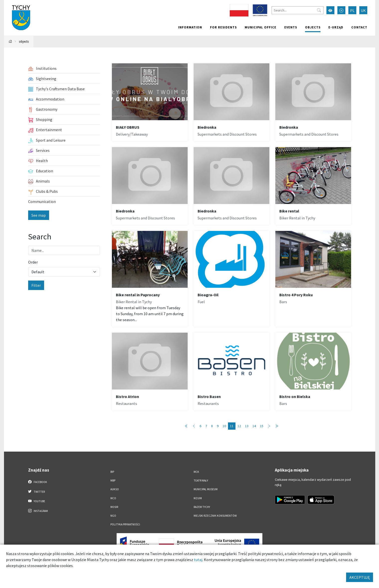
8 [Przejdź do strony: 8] (212, 426)
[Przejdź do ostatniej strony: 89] (277, 426)
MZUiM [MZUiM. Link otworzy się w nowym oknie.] (198, 498)
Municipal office (261, 27)
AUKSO (115, 489)
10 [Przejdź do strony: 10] (224, 426)
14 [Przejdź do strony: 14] (254, 426)
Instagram (38, 511)
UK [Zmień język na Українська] (363, 10)
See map (39, 215)
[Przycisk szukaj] (319, 10)
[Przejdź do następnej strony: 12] (269, 426)
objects (313, 27)
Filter (36, 285)
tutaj (198, 560)
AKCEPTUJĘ (360, 577)
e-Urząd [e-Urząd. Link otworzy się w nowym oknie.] (336, 27)
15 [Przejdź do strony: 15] (262, 426)
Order (33, 262)
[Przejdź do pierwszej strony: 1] (186, 426)
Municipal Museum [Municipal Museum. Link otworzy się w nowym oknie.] (206, 489)
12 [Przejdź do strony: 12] (239, 426)
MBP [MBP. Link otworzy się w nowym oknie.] (113, 481)
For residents (223, 27)
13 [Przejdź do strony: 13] (247, 426)
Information (190, 27)
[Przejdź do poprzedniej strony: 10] (194, 426)
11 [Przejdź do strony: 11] (232, 426)
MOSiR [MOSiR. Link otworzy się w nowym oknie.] (114, 507)
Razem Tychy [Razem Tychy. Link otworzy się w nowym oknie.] (202, 507)
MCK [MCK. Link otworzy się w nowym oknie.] (196, 472)
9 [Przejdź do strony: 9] (218, 426)
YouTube (37, 501)
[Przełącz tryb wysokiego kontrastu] (330, 10)
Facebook (38, 482)
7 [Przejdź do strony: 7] (206, 426)
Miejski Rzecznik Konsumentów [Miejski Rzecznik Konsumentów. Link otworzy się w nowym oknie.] (215, 516)
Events (291, 27)
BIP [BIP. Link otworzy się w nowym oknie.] (112, 472)
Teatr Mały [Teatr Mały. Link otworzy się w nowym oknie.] (201, 481)
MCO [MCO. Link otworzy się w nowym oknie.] (113, 498)
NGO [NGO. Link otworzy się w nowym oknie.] (113, 516)
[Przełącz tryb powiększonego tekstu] (341, 10)
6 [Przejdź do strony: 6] (200, 426)
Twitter (37, 491)
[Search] (298, 10)
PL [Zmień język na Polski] (352, 10)
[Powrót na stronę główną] (10, 42)
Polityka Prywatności (125, 524)
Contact (359, 27)
